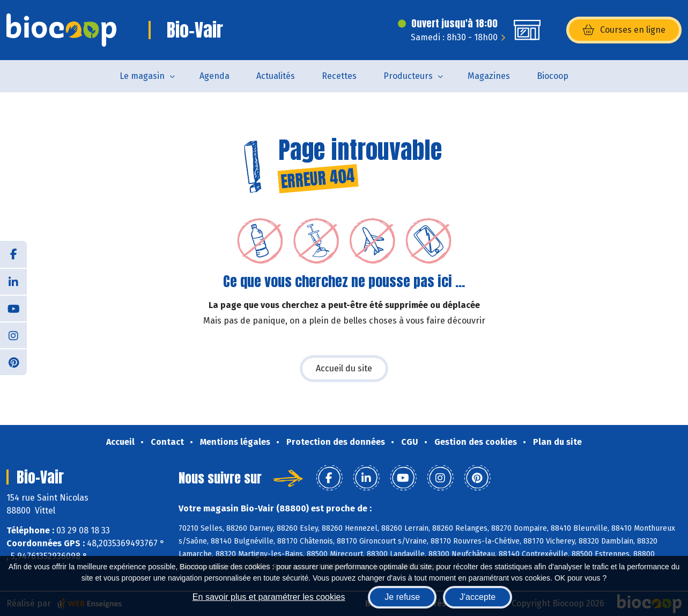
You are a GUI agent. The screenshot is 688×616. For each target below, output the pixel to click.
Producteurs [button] (408, 76)
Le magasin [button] (142, 76)
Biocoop (553, 76)
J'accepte (478, 597)
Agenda (214, 76)
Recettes (339, 76)
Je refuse (402, 597)
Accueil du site (344, 368)
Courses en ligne (624, 30)
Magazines (489, 76)
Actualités (276, 76)
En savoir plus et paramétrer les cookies (269, 597)
